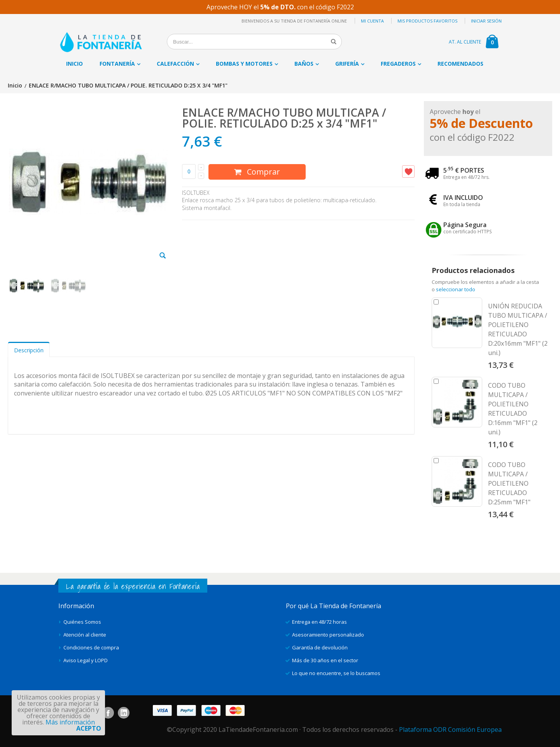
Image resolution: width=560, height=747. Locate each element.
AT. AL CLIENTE (465, 42)
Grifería (347, 64)
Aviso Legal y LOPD (86, 660)
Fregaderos (398, 64)
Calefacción (175, 64)
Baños (304, 64)
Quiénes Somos (82, 622)
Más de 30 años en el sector (325, 660)
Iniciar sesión (486, 21)
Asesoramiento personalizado (328, 635)
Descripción (29, 350)
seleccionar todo (456, 289)
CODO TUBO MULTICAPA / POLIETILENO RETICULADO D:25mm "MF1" (509, 483)
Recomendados (460, 64)
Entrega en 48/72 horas (319, 622)
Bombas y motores (244, 64)
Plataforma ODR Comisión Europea (450, 730)
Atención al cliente (85, 635)
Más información (70, 722)
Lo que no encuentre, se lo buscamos (336, 673)
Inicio (15, 86)
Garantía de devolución (320, 647)
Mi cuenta (372, 21)
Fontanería (117, 64)
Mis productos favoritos (427, 21)
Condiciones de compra (91, 647)
